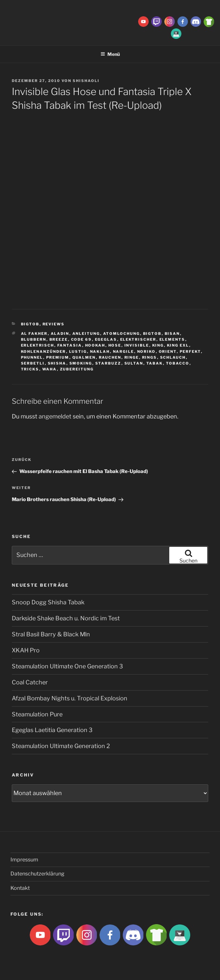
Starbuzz (108, 363)
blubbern (34, 339)
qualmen (84, 357)
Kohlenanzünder (44, 351)
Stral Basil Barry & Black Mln (51, 634)
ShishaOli (86, 81)
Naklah (100, 351)
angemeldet (55, 416)
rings (150, 357)
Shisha (57, 363)
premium (58, 357)
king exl (178, 345)
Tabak (155, 363)
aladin (60, 334)
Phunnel (32, 357)
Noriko (147, 351)
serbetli (33, 363)
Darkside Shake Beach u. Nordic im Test (66, 618)
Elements (172, 339)
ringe (132, 357)
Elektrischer (138, 339)
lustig (78, 351)
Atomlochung (122, 334)
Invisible (137, 345)
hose (115, 345)
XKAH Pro (26, 650)
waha (50, 369)
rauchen (110, 357)
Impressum (24, 860)
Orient (168, 351)
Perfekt (190, 351)
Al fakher (34, 334)
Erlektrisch (38, 345)
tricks (30, 369)
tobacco (178, 363)
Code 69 (82, 339)
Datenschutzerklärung (37, 874)
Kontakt (20, 888)
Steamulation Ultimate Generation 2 (61, 746)
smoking (81, 363)
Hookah (95, 345)
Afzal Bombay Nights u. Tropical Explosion (70, 698)
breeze (59, 339)
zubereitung (77, 369)
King (158, 345)
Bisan (172, 334)
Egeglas (106, 339)
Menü (110, 54)
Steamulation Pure (37, 714)
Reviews (54, 324)
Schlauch (173, 357)
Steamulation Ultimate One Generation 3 (67, 666)
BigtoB (30, 324)
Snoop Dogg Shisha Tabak (48, 602)
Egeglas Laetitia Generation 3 (52, 730)
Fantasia (70, 345)
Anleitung (86, 334)
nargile (124, 351)
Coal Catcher (30, 682)
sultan (134, 363)
